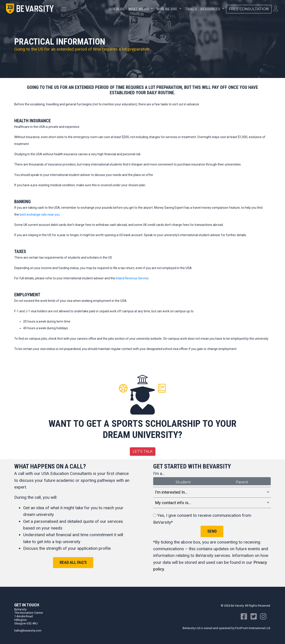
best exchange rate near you (40, 215)
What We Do (139, 9)
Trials (191, 9)
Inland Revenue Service (132, 278)
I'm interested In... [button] (212, 492)
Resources (211, 9)
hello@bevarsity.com (28, 631)
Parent (242, 482)
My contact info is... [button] (212, 503)
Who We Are (167, 9)
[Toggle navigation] (63, 9)
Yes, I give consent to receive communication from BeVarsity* (202, 519)
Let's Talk (143, 451)
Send (212, 531)
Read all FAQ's (73, 562)
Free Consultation (249, 9)
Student (183, 482)
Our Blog (117, 9)
